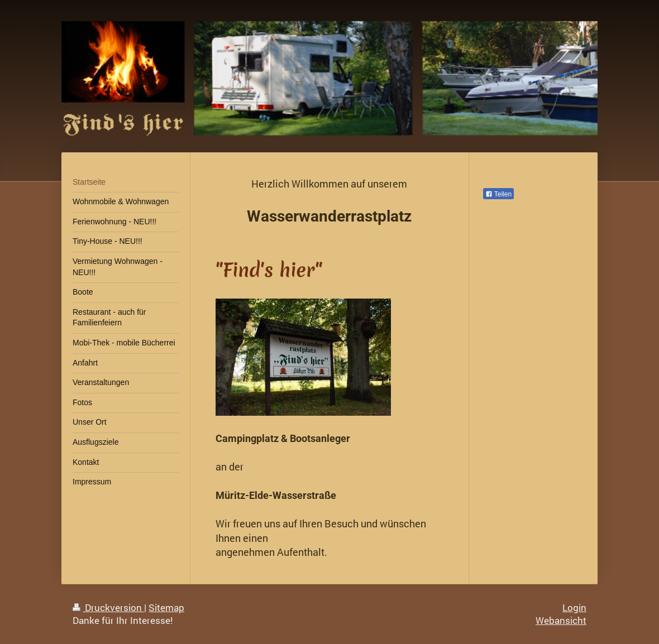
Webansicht (561, 620)
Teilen (498, 194)
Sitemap (166, 607)
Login (574, 607)
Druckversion (108, 607)
